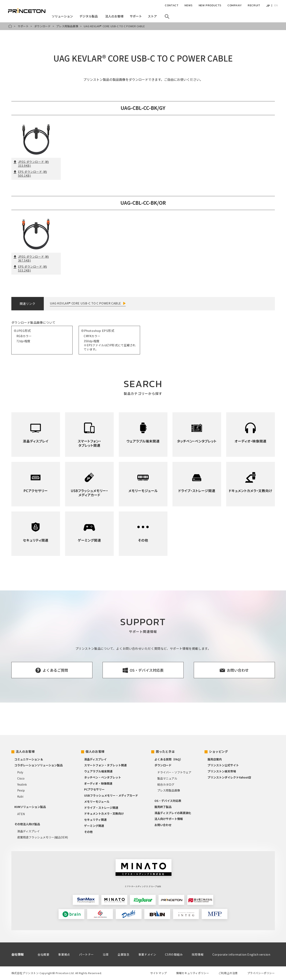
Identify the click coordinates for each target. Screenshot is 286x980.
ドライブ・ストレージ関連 (101, 808)
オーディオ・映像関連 (98, 783)
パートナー (86, 954)
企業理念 (123, 954)
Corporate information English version (241, 954)
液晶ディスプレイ (28, 831)
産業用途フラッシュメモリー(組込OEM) (43, 837)
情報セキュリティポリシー (193, 973)
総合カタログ (166, 784)
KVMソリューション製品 (30, 807)
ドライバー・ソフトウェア (174, 772)
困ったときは (165, 751)
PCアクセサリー (94, 789)
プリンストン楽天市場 (222, 771)
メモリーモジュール (97, 801)
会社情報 (18, 954)
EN (276, 5)
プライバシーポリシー (261, 973)
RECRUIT (254, 5)
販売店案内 (215, 759)
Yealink (22, 784)
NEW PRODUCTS (210, 5)
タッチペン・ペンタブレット (103, 777)
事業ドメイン (147, 954)
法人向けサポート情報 (169, 819)
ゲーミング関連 (94, 826)
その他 (88, 832)
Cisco (21, 778)
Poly (20, 772)
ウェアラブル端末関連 (98, 771)
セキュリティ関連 (95, 820)
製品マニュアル (167, 778)
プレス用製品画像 (67, 26)
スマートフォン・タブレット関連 (105, 765)
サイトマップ (159, 973)
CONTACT (172, 5)
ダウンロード (43, 26)
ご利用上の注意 (228, 973)
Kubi (20, 796)
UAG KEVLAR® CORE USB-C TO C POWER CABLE (85, 303)
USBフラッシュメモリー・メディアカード (111, 795)
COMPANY (235, 5)
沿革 (106, 954)
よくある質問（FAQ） (169, 759)
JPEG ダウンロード (31, 164)
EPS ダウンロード (30, 174)
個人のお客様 (95, 751)
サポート (23, 26)
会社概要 (43, 954)
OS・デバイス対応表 (168, 801)
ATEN (21, 814)
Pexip (21, 790)
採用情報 (198, 954)
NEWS (188, 5)
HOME (10, 26)
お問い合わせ (163, 825)
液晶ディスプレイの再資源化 (173, 813)
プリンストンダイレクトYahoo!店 (229, 777)
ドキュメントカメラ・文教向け (104, 813)
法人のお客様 (25, 751)
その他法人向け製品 (27, 824)
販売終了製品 (163, 807)
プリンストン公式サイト (223, 765)
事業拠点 (64, 954)
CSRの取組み (174, 954)
